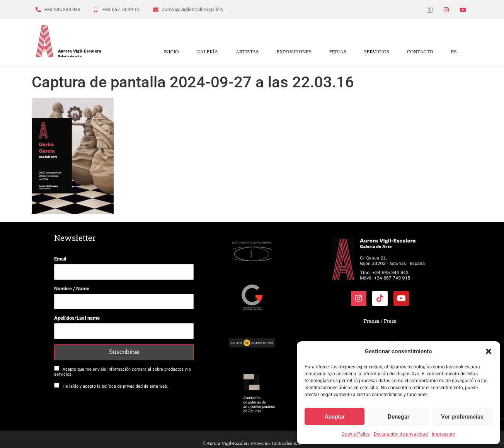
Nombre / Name (72, 289)
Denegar (398, 417)
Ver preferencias (462, 417)
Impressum (444, 434)
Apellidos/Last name (77, 318)
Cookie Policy (356, 434)
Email (60, 259)
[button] (489, 351)
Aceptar (335, 417)
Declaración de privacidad (401, 434)
